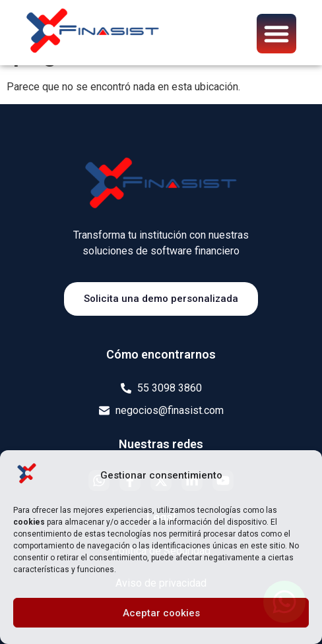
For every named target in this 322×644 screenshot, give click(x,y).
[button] (276, 34)
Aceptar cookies (161, 613)
